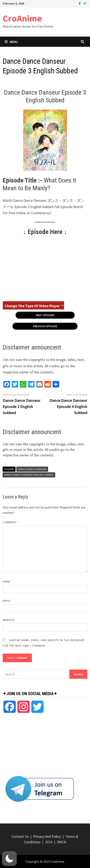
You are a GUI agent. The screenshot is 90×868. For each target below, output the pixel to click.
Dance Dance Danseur (32, 469)
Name (8, 581)
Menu (11, 42)
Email (8, 601)
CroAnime (22, 18)
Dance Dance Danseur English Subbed (29, 475)
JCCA (49, 842)
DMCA (61, 842)
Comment (11, 522)
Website (9, 620)
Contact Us (20, 836)
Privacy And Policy (47, 836)
